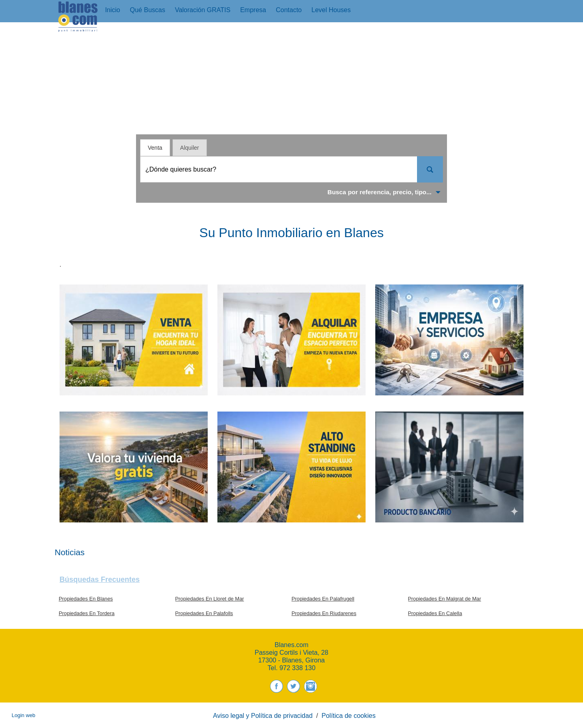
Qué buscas (148, 10)
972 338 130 (297, 668)
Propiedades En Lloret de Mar (210, 599)
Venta (155, 148)
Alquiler (190, 148)
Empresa (253, 10)
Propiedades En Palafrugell (323, 599)
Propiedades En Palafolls (204, 613)
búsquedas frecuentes (100, 579)
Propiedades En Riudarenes (324, 613)
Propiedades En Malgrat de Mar (445, 599)
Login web (23, 715)
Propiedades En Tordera (87, 613)
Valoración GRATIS (203, 10)
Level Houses (331, 10)
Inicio (112, 10)
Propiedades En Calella (435, 613)
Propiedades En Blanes (86, 599)
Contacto (289, 10)
